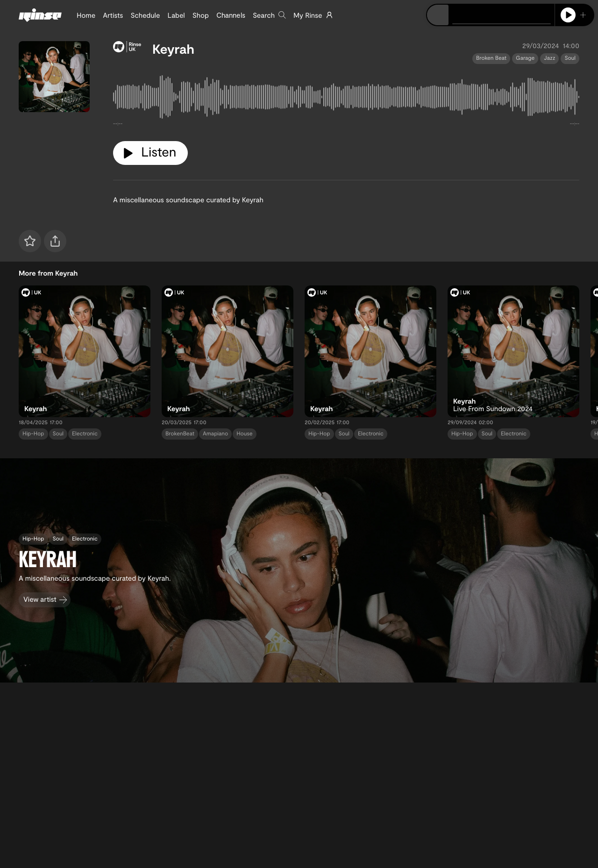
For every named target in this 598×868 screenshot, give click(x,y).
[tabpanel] (346, 99)
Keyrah (173, 49)
